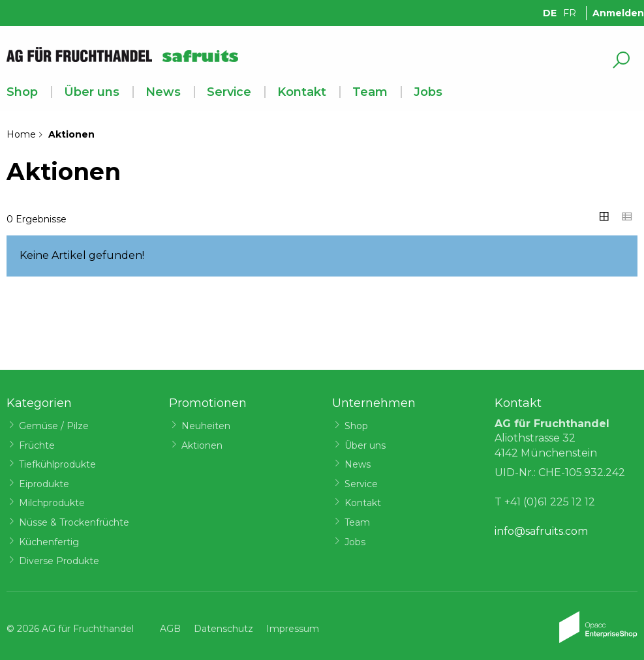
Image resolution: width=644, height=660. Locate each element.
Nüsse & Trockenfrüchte (74, 522)
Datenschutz (223, 629)
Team (370, 92)
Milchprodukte (52, 503)
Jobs (428, 92)
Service (229, 92)
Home (21, 134)
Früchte (37, 445)
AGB (170, 629)
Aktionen (202, 445)
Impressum (293, 629)
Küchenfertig (49, 542)
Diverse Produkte (59, 561)
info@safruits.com (541, 531)
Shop (22, 92)
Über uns (92, 92)
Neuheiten (206, 426)
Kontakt (302, 92)
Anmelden (618, 13)
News (163, 92)
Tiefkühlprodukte (57, 464)
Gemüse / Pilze (54, 426)
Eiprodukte (44, 484)
